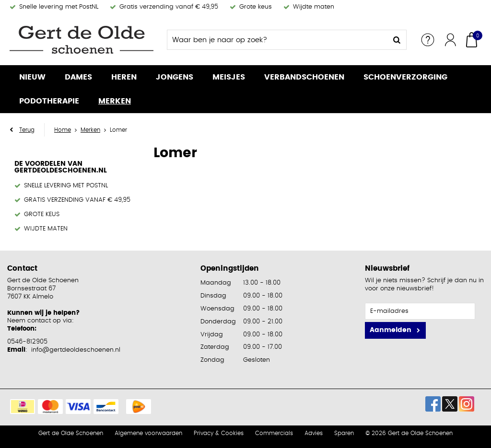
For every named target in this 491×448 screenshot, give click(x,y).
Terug (27, 130)
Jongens (175, 77)
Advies (314, 433)
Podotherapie (49, 101)
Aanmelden (391, 330)
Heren (124, 77)
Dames (78, 77)
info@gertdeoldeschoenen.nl (76, 350)
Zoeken (397, 40)
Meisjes (229, 77)
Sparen (344, 433)
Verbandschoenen (304, 77)
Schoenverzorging (405, 77)
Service (428, 40)
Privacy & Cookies (219, 433)
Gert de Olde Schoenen (71, 433)
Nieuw (32, 77)
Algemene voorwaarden (148, 433)
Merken (115, 101)
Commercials (274, 433)
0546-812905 (27, 342)
